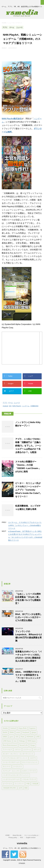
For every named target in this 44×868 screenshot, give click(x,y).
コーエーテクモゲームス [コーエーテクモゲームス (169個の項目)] (11, 762)
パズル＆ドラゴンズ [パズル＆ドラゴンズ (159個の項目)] (29, 779)
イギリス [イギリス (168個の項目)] (18, 750)
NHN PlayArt (17, 406)
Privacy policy (13, 838)
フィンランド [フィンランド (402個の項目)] (19, 784)
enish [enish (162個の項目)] (18, 733)
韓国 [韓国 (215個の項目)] (26, 788)
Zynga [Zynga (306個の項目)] (33, 745)
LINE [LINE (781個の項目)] (38, 737)
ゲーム (11, 403)
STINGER (22, 863)
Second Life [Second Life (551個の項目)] (24, 745)
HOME (8, 835)
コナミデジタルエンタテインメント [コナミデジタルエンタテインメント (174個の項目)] (15, 758)
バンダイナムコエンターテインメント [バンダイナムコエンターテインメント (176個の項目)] (16, 775)
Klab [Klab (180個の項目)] (22, 737)
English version (31, 838)
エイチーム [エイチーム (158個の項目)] (27, 750)
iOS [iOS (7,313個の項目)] (17, 737)
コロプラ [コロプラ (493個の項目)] (33, 758)
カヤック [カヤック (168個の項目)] (37, 750)
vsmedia (22, 843)
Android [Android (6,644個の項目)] (13, 728)
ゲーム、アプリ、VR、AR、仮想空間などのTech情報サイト (22, 848)
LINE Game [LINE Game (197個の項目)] (7, 741)
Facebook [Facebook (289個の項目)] (26, 733)
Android (5, 406)
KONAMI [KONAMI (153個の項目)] (30, 737)
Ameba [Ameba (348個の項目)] (5, 728)
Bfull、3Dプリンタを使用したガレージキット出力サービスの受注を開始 (28, 617)
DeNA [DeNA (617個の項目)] (5, 733)
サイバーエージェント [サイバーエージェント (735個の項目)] (30, 762)
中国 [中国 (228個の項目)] (28, 784)
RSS (22, 838)
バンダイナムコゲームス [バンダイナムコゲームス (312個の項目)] (11, 779)
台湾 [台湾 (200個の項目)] (20, 788)
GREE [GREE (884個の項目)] (5, 737)
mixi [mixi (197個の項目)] (15, 741)
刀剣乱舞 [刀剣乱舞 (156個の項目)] (35, 784)
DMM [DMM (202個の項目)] (12, 733)
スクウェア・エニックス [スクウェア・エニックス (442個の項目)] (11, 771)
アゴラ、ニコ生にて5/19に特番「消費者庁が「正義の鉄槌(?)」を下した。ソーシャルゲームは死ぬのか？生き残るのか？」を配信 (28, 446)
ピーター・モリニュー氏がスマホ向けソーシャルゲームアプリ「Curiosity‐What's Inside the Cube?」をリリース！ (29, 490)
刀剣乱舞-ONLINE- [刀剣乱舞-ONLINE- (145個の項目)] (9, 788)
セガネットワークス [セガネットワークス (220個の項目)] (29, 771)
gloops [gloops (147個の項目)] (34, 733)
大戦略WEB (34, 406)
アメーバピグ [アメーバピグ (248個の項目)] (7, 750)
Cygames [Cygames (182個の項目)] (32, 728)
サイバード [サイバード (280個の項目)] (7, 767)
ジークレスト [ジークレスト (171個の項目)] (18, 767)
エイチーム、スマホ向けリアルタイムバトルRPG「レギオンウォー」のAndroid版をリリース (25, 525)
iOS (10, 406)
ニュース (17, 403)
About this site (17, 835)
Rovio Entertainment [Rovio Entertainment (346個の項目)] (10, 745)
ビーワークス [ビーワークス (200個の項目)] (7, 784)
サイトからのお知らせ (31, 835)
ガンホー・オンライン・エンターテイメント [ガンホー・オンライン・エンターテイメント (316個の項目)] (18, 754)
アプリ (5, 403)
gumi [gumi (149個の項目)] (11, 737)
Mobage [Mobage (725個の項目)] (22, 741)
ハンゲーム (26, 406)
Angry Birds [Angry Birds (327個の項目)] (23, 728)
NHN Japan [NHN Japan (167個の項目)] (32, 741)
